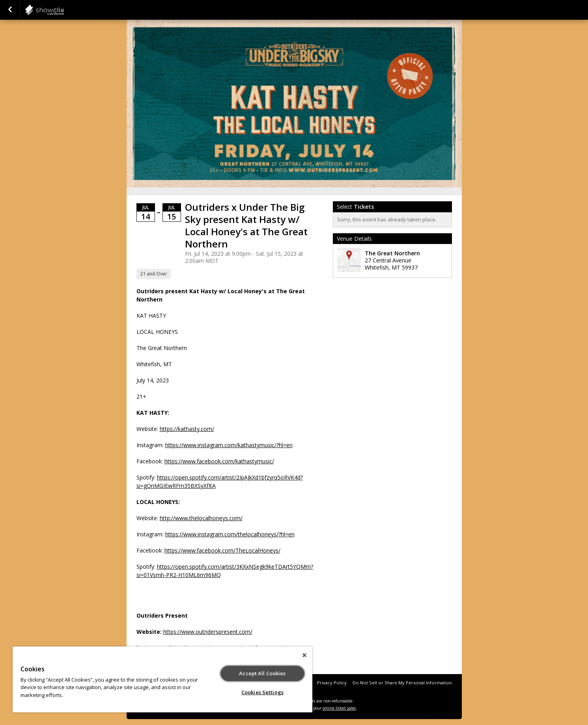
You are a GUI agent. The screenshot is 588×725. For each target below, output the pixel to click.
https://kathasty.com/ (187, 429)
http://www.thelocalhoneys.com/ (201, 518)
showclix (64, 10)
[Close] (304, 655)
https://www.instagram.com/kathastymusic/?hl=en (229, 445)
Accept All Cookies (262, 673)
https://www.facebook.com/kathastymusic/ (219, 461)
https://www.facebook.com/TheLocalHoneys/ (222, 550)
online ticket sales (339, 708)
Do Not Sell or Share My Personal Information (402, 683)
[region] (162, 679)
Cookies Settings (262, 692)
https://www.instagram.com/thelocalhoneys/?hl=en (230, 534)
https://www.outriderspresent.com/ (208, 632)
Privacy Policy (332, 683)
